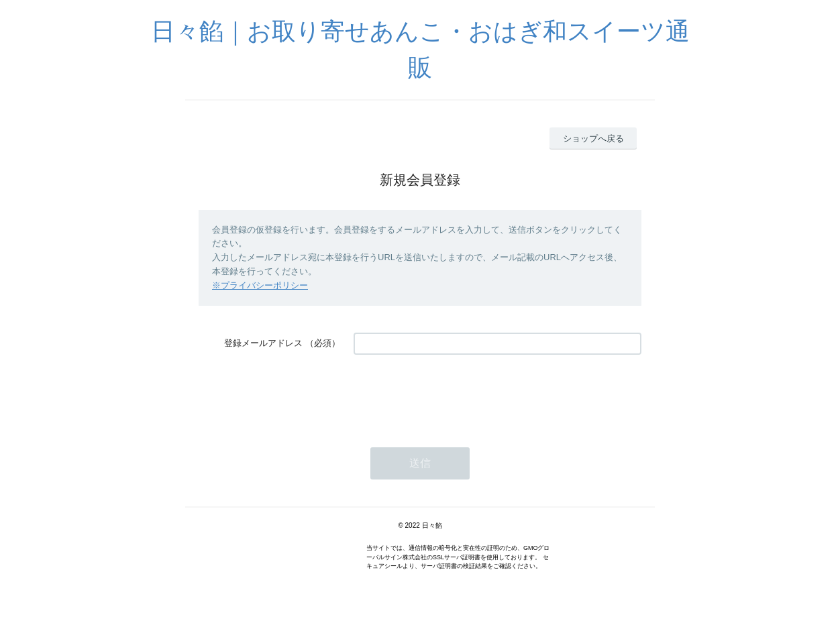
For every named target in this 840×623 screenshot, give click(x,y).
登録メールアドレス (263, 343)
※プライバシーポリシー (260, 285)
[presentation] (456, 394)
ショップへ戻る (593, 138)
